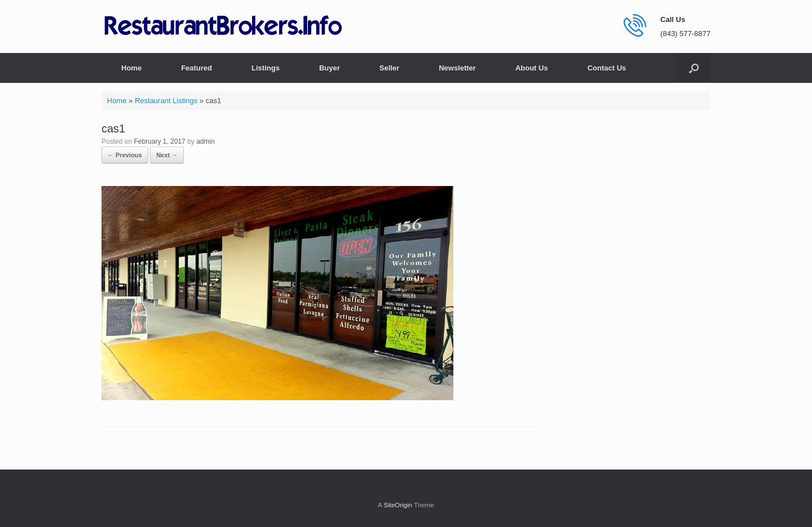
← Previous (125, 155)
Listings (266, 68)
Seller (389, 68)
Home (131, 68)
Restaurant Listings (166, 101)
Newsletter (457, 68)
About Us (532, 68)
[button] (694, 68)
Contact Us (607, 68)
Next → (167, 155)
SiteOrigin (398, 505)
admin (206, 141)
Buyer (330, 68)
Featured (197, 68)
